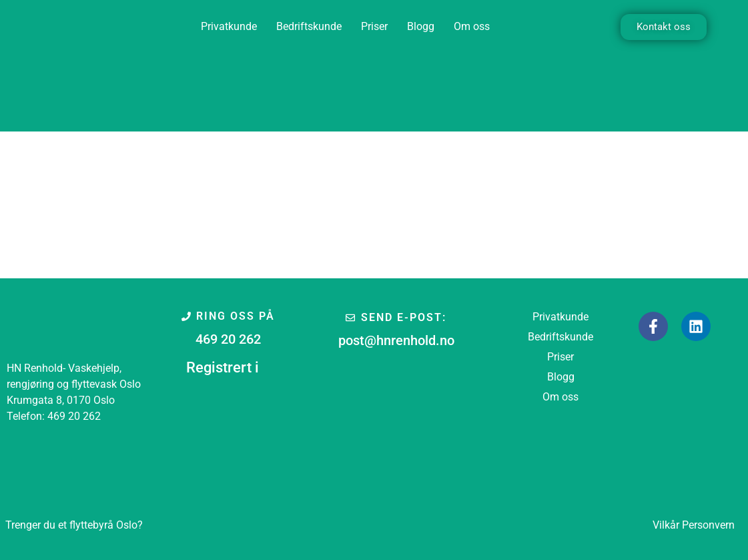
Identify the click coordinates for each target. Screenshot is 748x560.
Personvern (708, 525)
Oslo (74, 525)
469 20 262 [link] (74, 416)
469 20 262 (228, 339)
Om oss (472, 26)
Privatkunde (229, 26)
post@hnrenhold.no (396, 340)
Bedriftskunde (309, 26)
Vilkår (666, 525)
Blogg (421, 26)
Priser (374, 26)
